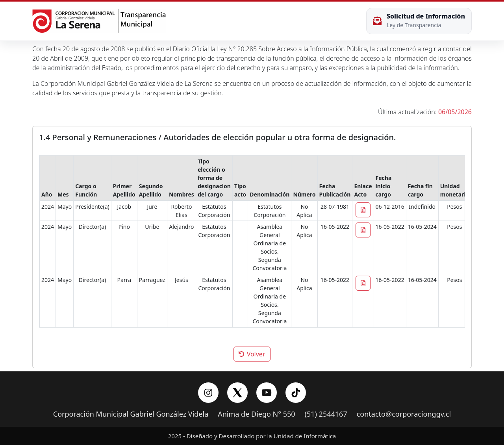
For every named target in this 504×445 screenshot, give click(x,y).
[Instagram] (208, 393)
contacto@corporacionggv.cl (404, 414)
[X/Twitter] (237, 393)
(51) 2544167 (326, 414)
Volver (252, 354)
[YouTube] (267, 393)
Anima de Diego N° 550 (256, 414)
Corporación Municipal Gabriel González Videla (131, 414)
